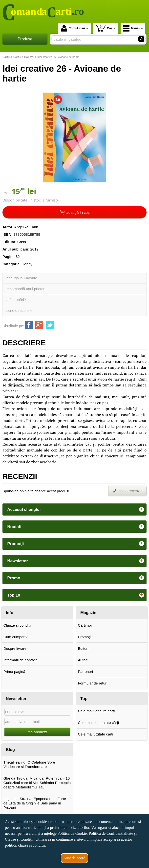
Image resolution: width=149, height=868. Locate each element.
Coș (104, 28)
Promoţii (85, 637)
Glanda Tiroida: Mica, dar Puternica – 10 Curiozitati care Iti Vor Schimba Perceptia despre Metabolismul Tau (37, 783)
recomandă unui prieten (26, 289)
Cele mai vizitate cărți (96, 734)
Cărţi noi (85, 625)
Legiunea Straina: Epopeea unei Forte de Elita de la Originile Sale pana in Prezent (35, 803)
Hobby (27, 264)
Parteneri (85, 672)
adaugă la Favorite (22, 278)
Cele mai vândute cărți (96, 711)
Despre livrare (15, 648)
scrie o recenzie (19, 310)
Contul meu (73, 28)
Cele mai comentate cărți (98, 723)
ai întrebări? (16, 300)
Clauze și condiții (17, 625)
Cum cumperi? (16, 637)
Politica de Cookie (72, 833)
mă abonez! (37, 732)
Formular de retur (92, 683)
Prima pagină (14, 672)
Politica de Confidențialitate (111, 833)
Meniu (131, 28)
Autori (83, 660)
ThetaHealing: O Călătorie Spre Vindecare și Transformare (29, 764)
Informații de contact (20, 660)
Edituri (83, 648)
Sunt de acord (75, 858)
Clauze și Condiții (19, 839)
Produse (25, 39)
